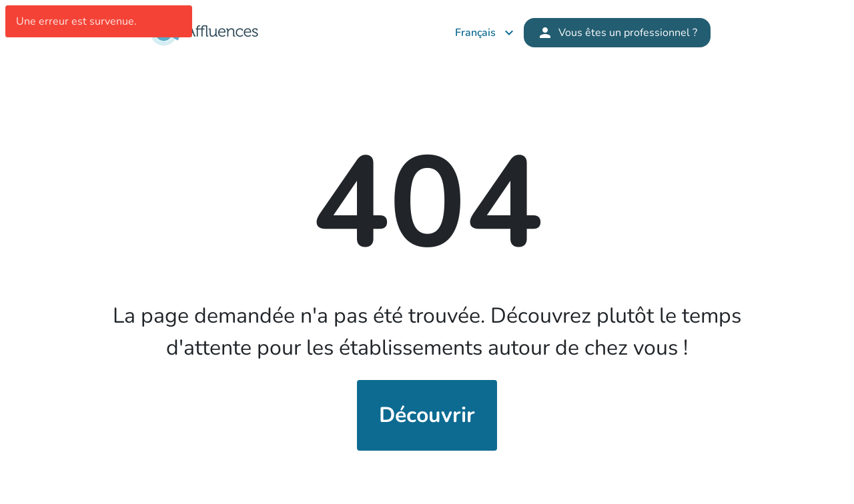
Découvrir (427, 415)
